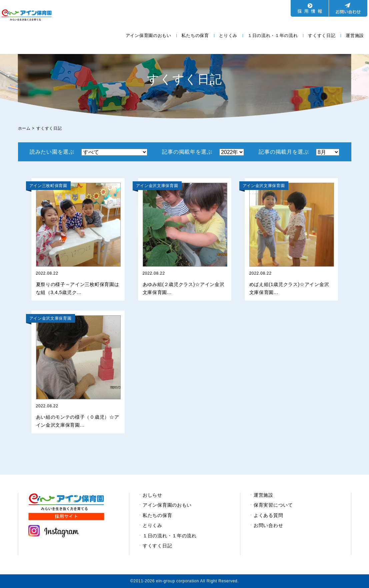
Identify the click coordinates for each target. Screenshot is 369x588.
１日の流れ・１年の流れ (273, 35)
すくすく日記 (322, 35)
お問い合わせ (268, 525)
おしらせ (152, 495)
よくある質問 (268, 515)
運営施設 (355, 35)
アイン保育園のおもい (148, 35)
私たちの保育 (195, 35)
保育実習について (273, 505)
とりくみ (228, 35)
